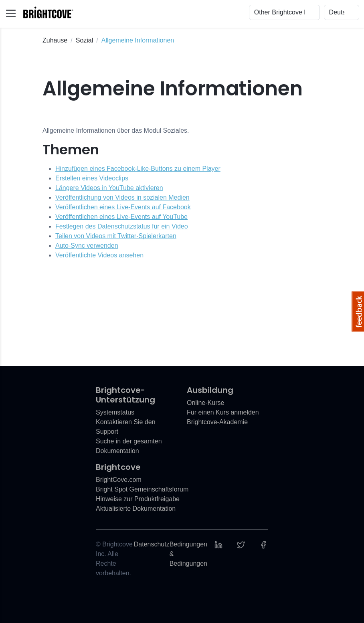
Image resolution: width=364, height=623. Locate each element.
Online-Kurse (205, 403)
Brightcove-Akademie (217, 422)
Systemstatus (115, 412)
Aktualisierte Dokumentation (136, 509)
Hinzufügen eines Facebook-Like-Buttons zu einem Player (138, 169)
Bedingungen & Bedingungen (188, 554)
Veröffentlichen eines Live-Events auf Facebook (123, 207)
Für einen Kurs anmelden (223, 412)
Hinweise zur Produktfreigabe (138, 499)
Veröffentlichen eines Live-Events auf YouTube (121, 217)
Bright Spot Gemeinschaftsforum (142, 489)
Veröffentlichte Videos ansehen (99, 255)
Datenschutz (152, 544)
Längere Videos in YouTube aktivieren (109, 188)
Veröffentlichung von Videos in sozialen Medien (122, 197)
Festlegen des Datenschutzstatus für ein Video (122, 226)
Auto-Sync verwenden (87, 246)
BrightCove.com (119, 480)
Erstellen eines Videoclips (92, 178)
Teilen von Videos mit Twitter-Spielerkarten (116, 236)
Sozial (85, 40)
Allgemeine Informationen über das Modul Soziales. (116, 130)
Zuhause (55, 40)
